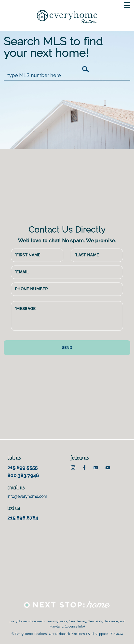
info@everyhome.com (27, 496)
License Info (75, 626)
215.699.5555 (23, 468)
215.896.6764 (23, 518)
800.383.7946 (23, 475)
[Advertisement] (68, 186)
